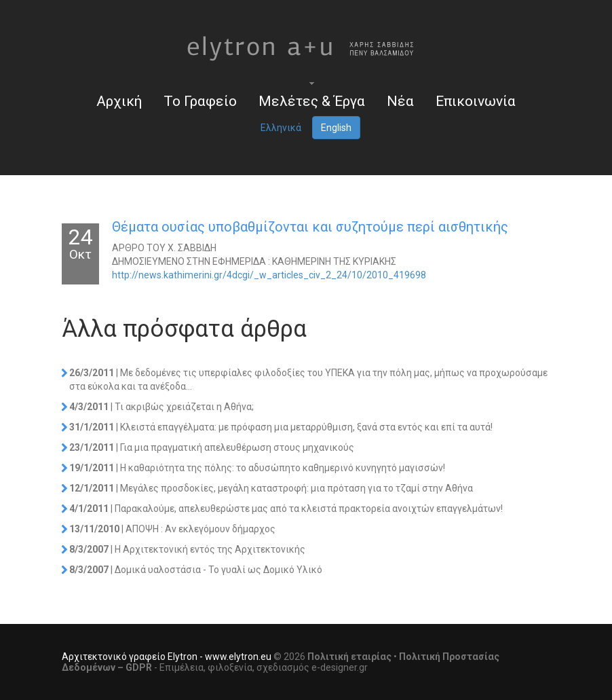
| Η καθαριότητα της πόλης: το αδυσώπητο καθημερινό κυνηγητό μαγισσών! (257, 468)
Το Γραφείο (200, 101)
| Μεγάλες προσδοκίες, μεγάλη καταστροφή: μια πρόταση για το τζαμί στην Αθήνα (271, 488)
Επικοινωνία (476, 101)
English (336, 128)
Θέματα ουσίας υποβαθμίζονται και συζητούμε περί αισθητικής (310, 227)
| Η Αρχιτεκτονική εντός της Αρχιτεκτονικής (187, 549)
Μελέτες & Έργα (312, 101)
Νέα (400, 101)
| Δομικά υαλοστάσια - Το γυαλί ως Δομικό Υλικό (196, 570)
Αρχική (119, 101)
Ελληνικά (281, 128)
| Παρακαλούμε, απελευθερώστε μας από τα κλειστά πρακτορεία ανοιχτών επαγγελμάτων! (286, 509)
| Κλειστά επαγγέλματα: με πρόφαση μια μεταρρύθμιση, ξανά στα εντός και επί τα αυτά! (281, 427)
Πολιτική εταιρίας (349, 657)
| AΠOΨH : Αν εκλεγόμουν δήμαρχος (172, 529)
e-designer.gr (340, 667)
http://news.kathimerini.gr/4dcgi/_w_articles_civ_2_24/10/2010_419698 (269, 275)
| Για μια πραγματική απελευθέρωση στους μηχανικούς (212, 447)
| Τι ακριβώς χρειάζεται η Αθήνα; (161, 407)
